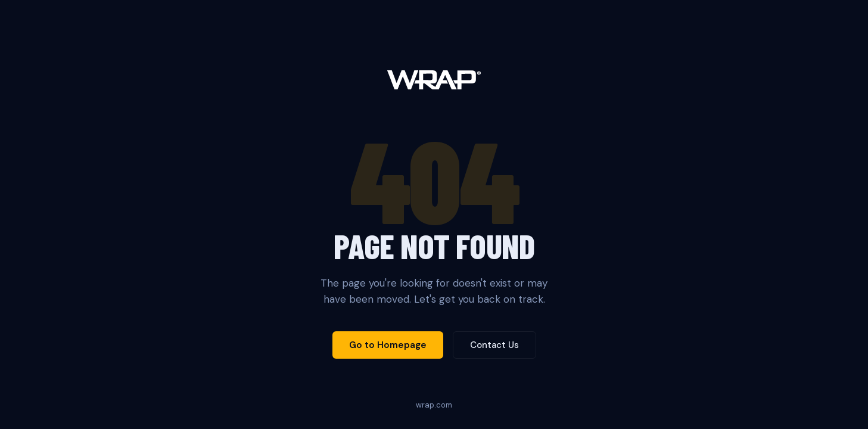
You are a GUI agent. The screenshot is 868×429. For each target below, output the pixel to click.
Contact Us (494, 345)
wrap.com (434, 405)
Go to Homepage (388, 345)
